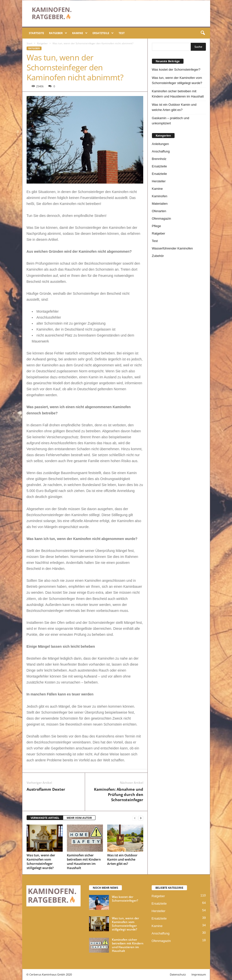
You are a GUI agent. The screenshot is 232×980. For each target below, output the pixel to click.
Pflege (157, 226)
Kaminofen (160, 196)
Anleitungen (161, 144)
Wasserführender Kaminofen (172, 248)
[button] (203, 33)
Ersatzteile (103, 33)
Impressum (199, 974)
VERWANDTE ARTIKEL (45, 818)
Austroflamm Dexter (46, 789)
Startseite (36, 33)
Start (29, 43)
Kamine (80, 33)
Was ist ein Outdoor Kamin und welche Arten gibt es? (122, 859)
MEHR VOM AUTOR (79, 818)
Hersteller (159, 181)
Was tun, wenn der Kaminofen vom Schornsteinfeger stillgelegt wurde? (41, 861)
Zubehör (158, 256)
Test (122, 33)
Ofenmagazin (162, 219)
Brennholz (159, 159)
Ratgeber (58, 33)
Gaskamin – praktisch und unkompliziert (171, 121)
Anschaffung (161, 151)
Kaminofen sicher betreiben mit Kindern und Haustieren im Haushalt (84, 861)
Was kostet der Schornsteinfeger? (176, 70)
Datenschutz (178, 974)
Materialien (160, 204)
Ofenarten (159, 211)
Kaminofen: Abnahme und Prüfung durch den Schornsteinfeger (119, 794)
